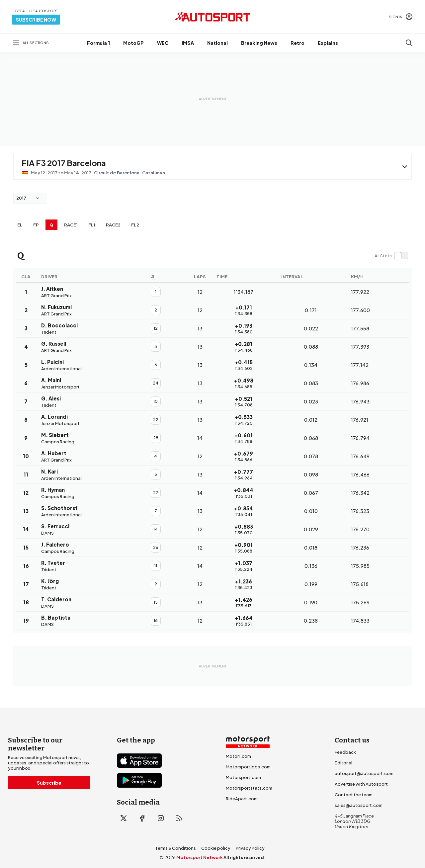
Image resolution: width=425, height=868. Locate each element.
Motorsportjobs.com (248, 767)
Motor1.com (238, 756)
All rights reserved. (245, 857)
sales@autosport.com (359, 805)
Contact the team (354, 795)
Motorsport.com (243, 777)
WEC (163, 43)
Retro (297, 43)
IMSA (188, 43)
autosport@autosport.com (364, 773)
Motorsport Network (200, 857)
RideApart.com (242, 799)
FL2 (135, 225)
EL (20, 225)
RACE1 (71, 225)
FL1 (92, 225)
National (217, 43)
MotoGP (133, 43)
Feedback (345, 752)
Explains (328, 43)
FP (36, 225)
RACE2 (113, 225)
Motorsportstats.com (249, 788)
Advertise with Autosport (361, 784)
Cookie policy (216, 848)
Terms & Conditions (175, 848)
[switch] (391, 256)
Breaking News (259, 43)
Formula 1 (98, 43)
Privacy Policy (250, 848)
